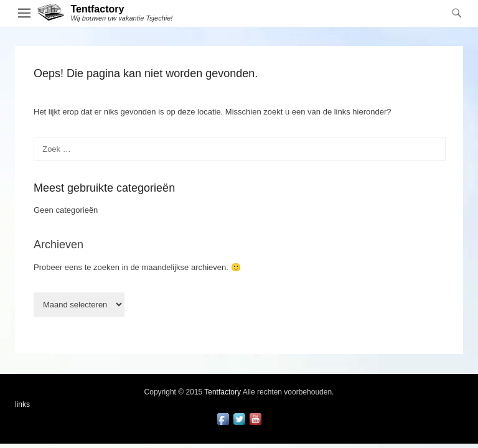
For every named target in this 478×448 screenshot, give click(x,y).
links (22, 404)
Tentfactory (97, 9)
